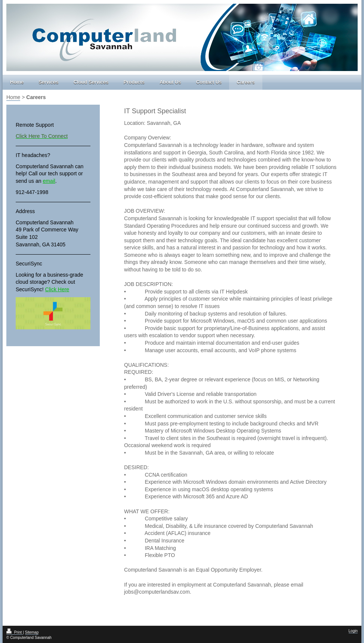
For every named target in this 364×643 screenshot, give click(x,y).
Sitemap (32, 632)
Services (49, 82)
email (49, 181)
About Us (170, 82)
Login (353, 631)
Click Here (57, 289)
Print (15, 632)
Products (134, 82)
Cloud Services (91, 82)
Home (17, 82)
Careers (246, 82)
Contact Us (209, 82)
